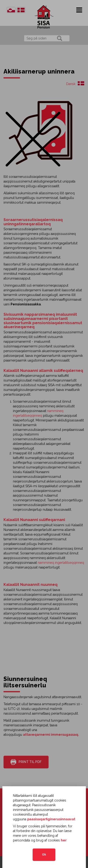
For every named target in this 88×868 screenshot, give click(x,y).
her (64, 840)
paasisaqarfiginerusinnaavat (51, 819)
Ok (44, 855)
